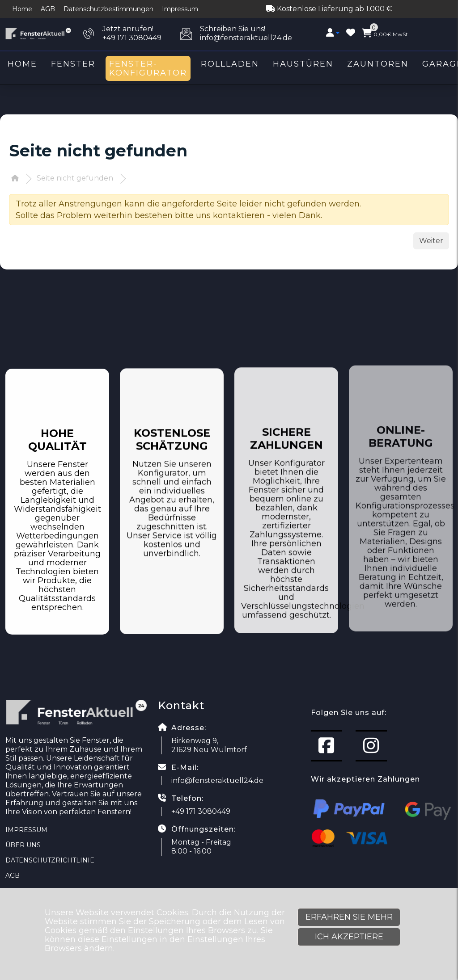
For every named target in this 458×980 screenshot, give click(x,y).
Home (22, 9)
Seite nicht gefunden (75, 178)
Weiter (431, 241)
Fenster (73, 64)
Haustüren (303, 64)
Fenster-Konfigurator (148, 68)
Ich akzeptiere (349, 937)
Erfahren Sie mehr (349, 917)
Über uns (23, 845)
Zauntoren (378, 64)
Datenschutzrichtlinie (50, 860)
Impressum (180, 9)
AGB (48, 9)
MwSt (385, 33)
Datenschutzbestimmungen (108, 9)
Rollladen (230, 64)
